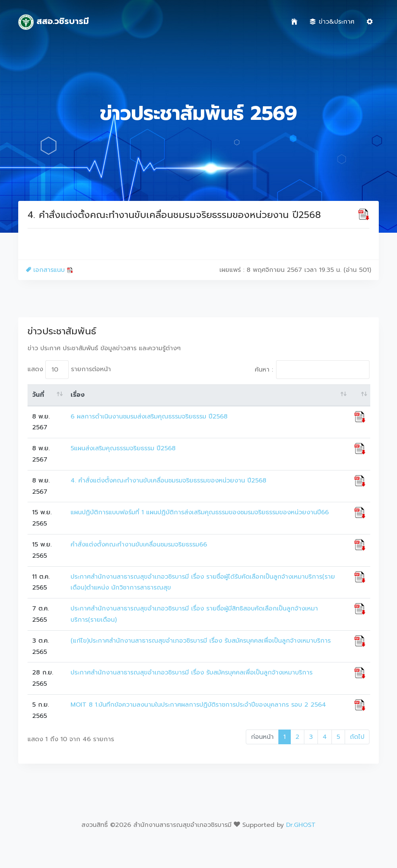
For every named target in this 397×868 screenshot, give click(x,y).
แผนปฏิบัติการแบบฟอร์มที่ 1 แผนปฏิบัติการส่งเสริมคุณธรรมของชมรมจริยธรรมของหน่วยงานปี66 (200, 512)
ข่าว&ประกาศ (332, 22)
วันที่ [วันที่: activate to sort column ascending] (38, 395)
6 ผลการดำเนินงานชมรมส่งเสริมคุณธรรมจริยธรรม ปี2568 (149, 417)
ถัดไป (357, 737)
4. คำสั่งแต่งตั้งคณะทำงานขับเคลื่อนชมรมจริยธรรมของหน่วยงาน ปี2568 (168, 481)
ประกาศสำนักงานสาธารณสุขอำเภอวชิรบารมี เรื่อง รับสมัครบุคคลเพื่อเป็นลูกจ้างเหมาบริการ (192, 673)
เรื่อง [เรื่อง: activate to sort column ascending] (78, 395)
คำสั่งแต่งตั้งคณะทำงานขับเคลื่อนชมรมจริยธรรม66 (139, 545)
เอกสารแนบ (49, 270)
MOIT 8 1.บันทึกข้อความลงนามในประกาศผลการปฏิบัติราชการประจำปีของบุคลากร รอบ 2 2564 (198, 705)
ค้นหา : (312, 370)
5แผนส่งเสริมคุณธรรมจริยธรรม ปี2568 (123, 448)
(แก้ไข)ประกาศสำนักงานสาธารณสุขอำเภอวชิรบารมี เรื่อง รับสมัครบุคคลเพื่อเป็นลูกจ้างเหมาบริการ (201, 641)
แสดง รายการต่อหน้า (69, 370)
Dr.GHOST (301, 825)
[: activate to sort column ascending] (360, 395)
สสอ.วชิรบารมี (54, 22)
